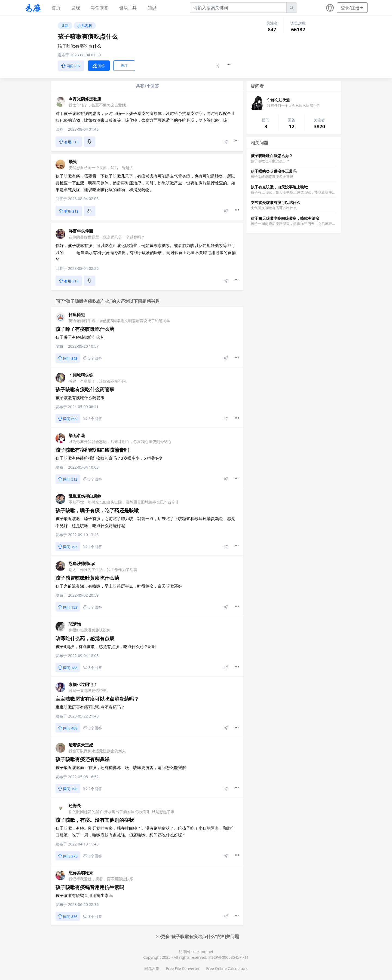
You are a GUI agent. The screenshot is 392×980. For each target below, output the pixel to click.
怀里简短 (77, 315)
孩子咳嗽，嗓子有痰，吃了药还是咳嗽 (97, 510)
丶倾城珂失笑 (81, 375)
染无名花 (77, 435)
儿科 (65, 25)
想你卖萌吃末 (81, 873)
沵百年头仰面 (81, 231)
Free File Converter (183, 968)
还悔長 (75, 805)
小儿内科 (85, 25)
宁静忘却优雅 (278, 100)
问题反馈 (152, 968)
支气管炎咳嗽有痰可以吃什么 (275, 202)
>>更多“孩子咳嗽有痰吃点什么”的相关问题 (197, 936)
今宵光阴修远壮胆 (85, 99)
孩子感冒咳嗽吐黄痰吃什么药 (87, 578)
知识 (152, 8)
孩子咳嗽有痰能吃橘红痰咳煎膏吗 (92, 450)
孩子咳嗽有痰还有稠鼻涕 (82, 759)
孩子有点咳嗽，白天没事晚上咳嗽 (279, 187)
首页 (56, 8)
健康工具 (128, 8)
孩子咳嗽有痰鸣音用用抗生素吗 (90, 887)
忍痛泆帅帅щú (82, 563)
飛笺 (73, 161)
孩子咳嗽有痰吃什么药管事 (85, 389)
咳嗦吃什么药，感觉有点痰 (85, 638)
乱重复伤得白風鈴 (85, 496)
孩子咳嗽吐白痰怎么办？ (272, 156)
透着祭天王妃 (81, 745)
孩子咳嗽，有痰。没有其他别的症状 (95, 820)
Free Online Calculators (227, 968)
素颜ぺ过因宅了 (83, 684)
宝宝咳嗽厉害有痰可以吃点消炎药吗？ (97, 699)
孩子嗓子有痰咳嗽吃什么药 (85, 329)
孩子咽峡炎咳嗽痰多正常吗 (274, 171)
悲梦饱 (75, 624)
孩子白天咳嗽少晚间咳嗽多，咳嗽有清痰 (285, 218)
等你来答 (100, 8)
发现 (76, 8)
